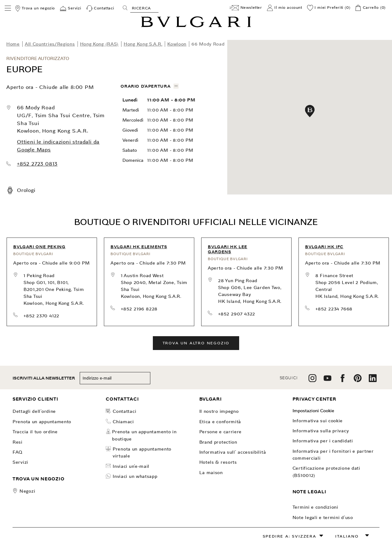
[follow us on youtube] (328, 380)
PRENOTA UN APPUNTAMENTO (42, 422)
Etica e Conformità (220, 422)
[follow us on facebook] (343, 380)
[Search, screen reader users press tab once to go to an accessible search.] (144, 8)
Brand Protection (218, 442)
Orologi (26, 190)
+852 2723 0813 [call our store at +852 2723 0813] (37, 164)
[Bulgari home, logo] (196, 26)
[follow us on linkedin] (373, 380)
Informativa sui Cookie (318, 421)
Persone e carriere (221, 432)
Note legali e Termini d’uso (323, 517)
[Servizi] (70, 8)
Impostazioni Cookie (313, 411)
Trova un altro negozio (196, 343)
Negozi (27, 491)
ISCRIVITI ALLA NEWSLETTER (44, 378)
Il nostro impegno (219, 411)
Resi (18, 442)
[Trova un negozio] (35, 8)
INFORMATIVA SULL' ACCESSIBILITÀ (233, 452)
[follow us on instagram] (312, 380)
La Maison (211, 473)
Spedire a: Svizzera (290, 536)
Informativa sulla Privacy (321, 431)
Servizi (20, 462)
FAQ (18, 452)
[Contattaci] (100, 8)
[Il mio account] (285, 8)
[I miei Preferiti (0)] (329, 8)
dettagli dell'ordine (34, 411)
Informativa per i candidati (323, 441)
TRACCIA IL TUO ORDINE (35, 432)
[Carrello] (370, 8)
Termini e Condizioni (315, 507)
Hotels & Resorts (218, 462)
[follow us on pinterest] (358, 380)
